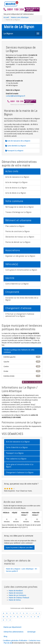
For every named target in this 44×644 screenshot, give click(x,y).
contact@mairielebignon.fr (16, 96)
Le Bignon (8, 33)
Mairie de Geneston (16, 593)
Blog (5, 636)
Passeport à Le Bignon (14, 151)
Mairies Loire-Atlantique (20, 17)
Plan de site (8, 643)
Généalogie (31, 632)
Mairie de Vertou (15, 600)
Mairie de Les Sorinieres (17, 595)
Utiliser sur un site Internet (32, 382)
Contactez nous (34, 641)
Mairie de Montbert (16, 591)
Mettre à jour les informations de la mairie (22, 104)
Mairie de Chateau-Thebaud (19, 598)
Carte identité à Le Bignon (16, 146)
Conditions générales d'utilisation (15, 641)
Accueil (6, 17)
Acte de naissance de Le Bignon (18, 141)
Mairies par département (12, 627)
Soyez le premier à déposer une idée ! (19, 547)
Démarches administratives (14, 632)
